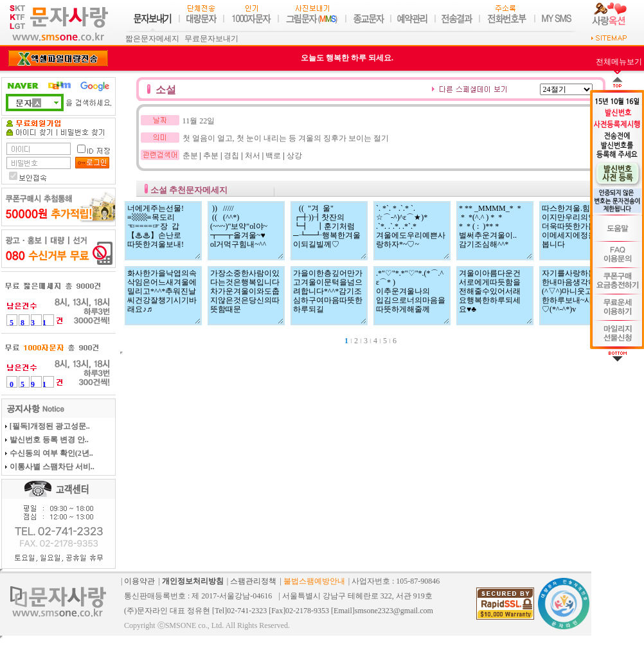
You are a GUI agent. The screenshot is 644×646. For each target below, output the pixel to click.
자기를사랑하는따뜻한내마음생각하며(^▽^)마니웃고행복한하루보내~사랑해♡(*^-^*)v (578, 296)
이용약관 (139, 581)
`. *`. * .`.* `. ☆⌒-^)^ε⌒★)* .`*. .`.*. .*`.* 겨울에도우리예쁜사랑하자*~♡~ (412, 231)
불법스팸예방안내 (314, 581)
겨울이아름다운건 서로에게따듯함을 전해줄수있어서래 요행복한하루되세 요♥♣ (495, 296)
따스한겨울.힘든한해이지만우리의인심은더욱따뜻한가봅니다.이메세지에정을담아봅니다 (578, 231)
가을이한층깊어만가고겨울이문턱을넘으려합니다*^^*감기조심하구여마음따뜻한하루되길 (329, 296)
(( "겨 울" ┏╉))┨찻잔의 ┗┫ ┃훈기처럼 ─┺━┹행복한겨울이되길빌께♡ (329, 231)
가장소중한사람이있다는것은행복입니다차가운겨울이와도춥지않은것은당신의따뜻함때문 (246, 296)
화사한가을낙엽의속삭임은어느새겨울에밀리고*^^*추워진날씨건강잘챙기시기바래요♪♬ (163, 296)
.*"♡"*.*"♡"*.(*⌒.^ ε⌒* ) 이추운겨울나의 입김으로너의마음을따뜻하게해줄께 (412, 296)
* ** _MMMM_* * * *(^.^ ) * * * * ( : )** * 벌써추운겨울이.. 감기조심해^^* (495, 231)
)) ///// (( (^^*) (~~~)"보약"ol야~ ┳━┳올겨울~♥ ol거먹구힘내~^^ (246, 231)
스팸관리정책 (253, 581)
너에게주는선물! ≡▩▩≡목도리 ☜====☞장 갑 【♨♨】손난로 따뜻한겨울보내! (163, 231)
